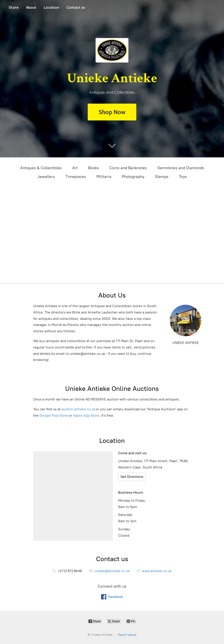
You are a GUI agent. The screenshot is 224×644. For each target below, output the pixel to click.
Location (51, 7)
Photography (133, 177)
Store (14, 7)
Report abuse (127, 635)
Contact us (76, 7)
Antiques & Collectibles (41, 168)
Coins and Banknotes (128, 168)
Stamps (162, 177)
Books (94, 168)
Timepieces (76, 177)
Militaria (104, 177)
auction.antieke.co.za (78, 409)
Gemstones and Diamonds (181, 168)
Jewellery (46, 177)
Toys (183, 177)
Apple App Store (86, 415)
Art (75, 168)
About (31, 7)
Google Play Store (54, 415)
